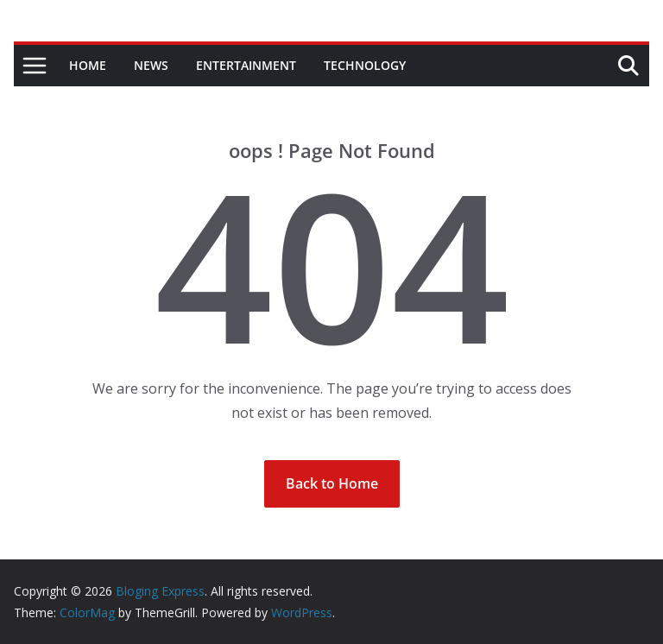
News (151, 65)
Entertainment (246, 65)
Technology (365, 65)
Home (88, 65)
